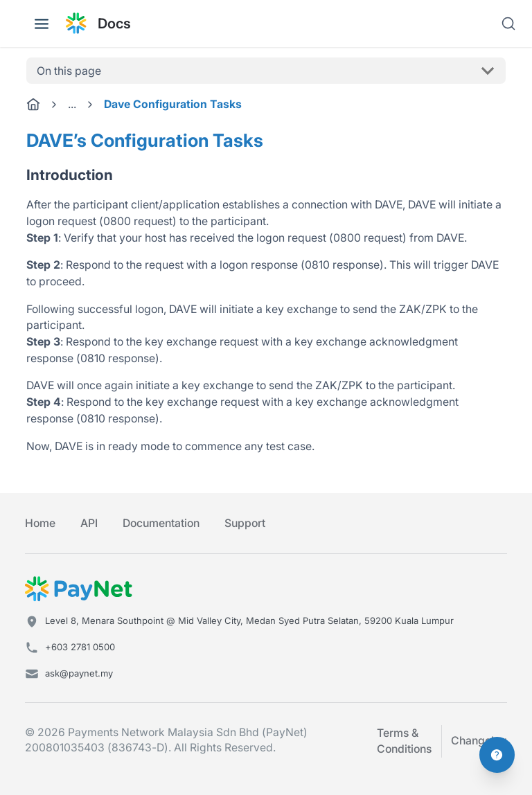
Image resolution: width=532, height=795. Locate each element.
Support (245, 523)
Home (40, 523)
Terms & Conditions (404, 741)
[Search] (508, 24)
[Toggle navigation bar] (42, 24)
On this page (69, 71)
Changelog (479, 741)
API (89, 523)
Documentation (161, 523)
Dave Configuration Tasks (173, 104)
